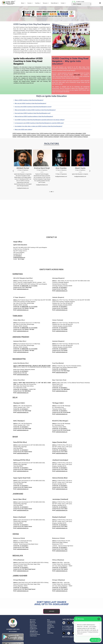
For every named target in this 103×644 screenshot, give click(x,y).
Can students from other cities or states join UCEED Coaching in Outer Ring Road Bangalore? (39, 126)
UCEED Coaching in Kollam (37, 137)
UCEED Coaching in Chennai (29, 135)
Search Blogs (50, 633)
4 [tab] (53, 192)
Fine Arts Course (34, 633)
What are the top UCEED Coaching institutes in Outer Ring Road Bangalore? (34, 116)
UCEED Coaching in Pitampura (81, 137)
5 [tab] (53, 192)
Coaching (38, 3)
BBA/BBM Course (34, 631)
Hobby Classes (33, 636)
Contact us (50, 624)
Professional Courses (35, 634)
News (48, 630)
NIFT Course (33, 620)
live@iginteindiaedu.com (19, 257)
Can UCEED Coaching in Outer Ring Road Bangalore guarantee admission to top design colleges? (40, 120)
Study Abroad (55, 3)
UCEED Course (33, 627)
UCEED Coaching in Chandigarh (52, 137)
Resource (46, 3)
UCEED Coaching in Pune (33, 133)
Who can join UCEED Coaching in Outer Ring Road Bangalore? (30, 103)
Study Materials (51, 627)
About (23, 3)
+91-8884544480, (24, 286)
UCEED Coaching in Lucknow (57, 135)
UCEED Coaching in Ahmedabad (74, 133)
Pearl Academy (33, 626)
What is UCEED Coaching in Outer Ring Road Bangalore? (29, 100)
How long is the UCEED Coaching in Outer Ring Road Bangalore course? (33, 107)
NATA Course (33, 623)
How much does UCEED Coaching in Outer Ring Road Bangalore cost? (33, 113)
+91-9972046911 (18, 256)
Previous (13, 171)
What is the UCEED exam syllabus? (24, 130)
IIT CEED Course (34, 629)
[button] (52, 100)
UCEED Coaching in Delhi (46, 133)
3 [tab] (52, 192)
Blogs (49, 620)
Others (49, 631)
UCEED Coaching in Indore (59, 133)
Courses (30, 3)
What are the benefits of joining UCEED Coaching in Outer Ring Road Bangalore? (35, 110)
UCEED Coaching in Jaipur (43, 135)
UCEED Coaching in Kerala (66, 137)
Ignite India (77, 75)
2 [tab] (51, 192)
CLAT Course (33, 630)
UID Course (32, 624)
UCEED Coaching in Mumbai (19, 133)
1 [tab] (50, 192)
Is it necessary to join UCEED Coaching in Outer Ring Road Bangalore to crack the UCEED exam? (39, 123)
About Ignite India (51, 621)
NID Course (32, 621)
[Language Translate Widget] (81, 4)
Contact (63, 3)
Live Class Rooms (51, 623)
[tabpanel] (23, 170)
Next (90, 171)
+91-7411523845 (33, 286)
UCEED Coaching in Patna (23, 137)
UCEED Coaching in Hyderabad (73, 135)
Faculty (49, 629)
